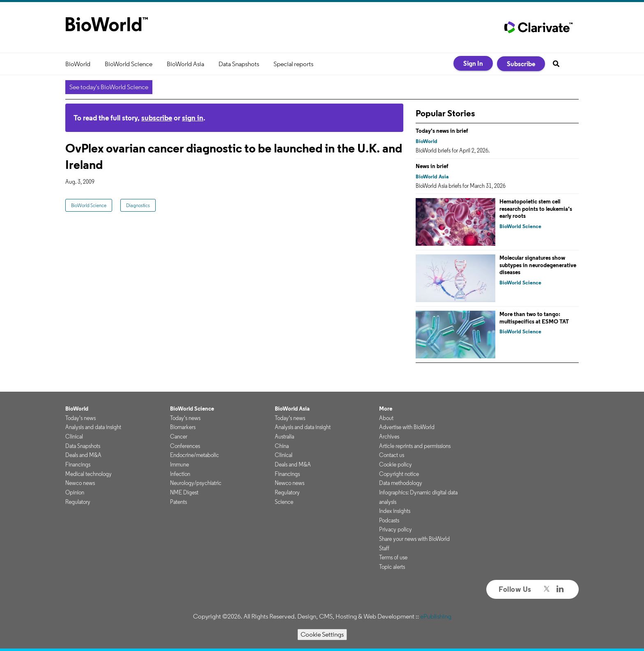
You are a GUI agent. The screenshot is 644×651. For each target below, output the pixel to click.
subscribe (157, 118)
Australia (284, 436)
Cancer (179, 436)
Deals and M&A (83, 455)
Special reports (293, 64)
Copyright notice (399, 474)
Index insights (395, 511)
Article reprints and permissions (415, 446)
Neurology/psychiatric (196, 483)
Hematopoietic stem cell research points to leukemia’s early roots (536, 209)
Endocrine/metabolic (194, 455)
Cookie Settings (322, 634)
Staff (384, 548)
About (386, 418)
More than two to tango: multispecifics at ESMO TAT (534, 318)
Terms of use (393, 557)
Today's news (80, 418)
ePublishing (436, 616)
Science (284, 502)
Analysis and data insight (93, 427)
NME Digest (184, 492)
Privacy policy (396, 529)
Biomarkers (183, 427)
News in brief (432, 166)
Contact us (392, 455)
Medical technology (89, 474)
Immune (179, 464)
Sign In (473, 63)
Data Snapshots (239, 64)
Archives (389, 436)
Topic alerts (392, 567)
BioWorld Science (129, 64)
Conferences (185, 446)
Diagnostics (138, 205)
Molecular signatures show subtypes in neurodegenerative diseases (538, 265)
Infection (180, 474)
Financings (78, 464)
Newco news (80, 483)
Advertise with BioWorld (407, 427)
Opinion (75, 492)
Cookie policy (396, 464)
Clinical (74, 436)
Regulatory (78, 502)
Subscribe (521, 64)
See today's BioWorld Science (109, 87)
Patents (178, 502)
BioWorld (78, 64)
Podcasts (389, 520)
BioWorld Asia (185, 64)
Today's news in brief (442, 131)
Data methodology (401, 483)
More (386, 409)
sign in (193, 118)
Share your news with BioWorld (414, 539)
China (282, 446)
